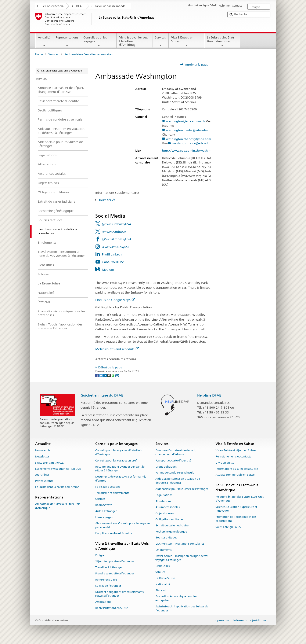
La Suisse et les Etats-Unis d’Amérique (222, 41)
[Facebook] (97, 375)
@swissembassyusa (115, 247)
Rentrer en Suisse (106, 580)
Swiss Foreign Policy (228, 527)
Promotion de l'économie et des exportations (236, 519)
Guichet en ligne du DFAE (102, 395)
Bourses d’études (166, 538)
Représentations (67, 41)
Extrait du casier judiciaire (172, 525)
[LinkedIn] (105, 375)
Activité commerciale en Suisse (235, 475)
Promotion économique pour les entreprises (176, 599)
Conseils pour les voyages (99, 41)
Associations (103, 602)
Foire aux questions (108, 487)
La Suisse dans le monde (110, 6)
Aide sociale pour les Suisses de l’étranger (182, 489)
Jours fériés (107, 200)
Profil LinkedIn (113, 254)
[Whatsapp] (113, 375)
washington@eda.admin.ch (185, 121)
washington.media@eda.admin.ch (190, 130)
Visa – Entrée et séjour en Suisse (236, 450)
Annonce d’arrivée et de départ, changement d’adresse (175, 452)
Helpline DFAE (209, 395)
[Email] (117, 375)
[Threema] (109, 375)
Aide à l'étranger (106, 511)
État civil (161, 590)
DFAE (80, 6)
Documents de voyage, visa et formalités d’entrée (121, 479)
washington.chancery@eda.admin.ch (192, 139)
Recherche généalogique (171, 532)
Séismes (100, 499)
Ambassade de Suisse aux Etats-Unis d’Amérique (58, 506)
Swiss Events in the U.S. (50, 463)
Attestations (163, 501)
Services (160, 41)
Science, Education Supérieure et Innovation (236, 509)
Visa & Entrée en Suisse (186, 41)
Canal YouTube (113, 262)
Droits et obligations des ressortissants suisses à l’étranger (119, 594)
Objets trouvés (165, 513)
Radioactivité (104, 505)
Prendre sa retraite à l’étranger (115, 573)
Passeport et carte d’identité (173, 461)
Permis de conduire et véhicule (175, 473)
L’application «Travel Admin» (114, 533)
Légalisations (164, 495)
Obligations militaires (169, 519)
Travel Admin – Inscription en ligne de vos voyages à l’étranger (182, 558)
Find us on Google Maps (115, 300)
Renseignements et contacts (233, 457)
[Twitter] (101, 375)
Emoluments (163, 550)
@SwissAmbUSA (114, 232)
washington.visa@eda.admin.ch (195, 143)
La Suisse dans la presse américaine (57, 487)
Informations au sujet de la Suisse (237, 469)
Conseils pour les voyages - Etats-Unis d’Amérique (118, 452)
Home (39, 54)
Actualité (44, 41)
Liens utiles (163, 566)
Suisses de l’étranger (108, 586)
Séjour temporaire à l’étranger (115, 561)
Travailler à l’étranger (109, 568)
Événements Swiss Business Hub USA (58, 469)
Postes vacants (44, 481)
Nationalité (163, 584)
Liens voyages (104, 517)
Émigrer (100, 555)
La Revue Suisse (165, 578)
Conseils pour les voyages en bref (116, 461)
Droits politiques (166, 467)
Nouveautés (43, 450)
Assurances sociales (168, 507)
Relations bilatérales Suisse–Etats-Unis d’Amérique (240, 499)
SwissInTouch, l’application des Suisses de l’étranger (182, 608)
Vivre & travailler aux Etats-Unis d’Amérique (135, 42)
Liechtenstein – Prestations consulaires (180, 544)
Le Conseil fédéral (53, 6)
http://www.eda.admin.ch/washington (192, 151)
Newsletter (42, 457)
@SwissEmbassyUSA (116, 224)
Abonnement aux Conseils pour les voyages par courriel (123, 525)
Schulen (161, 572)
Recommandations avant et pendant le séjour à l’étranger (120, 469)
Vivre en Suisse (225, 463)
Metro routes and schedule (117, 349)
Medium (108, 270)
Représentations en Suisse (112, 608)
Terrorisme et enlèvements (112, 493)
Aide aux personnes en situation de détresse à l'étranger (178, 481)
